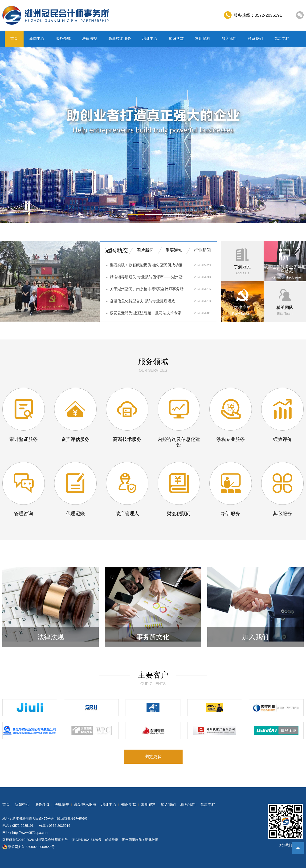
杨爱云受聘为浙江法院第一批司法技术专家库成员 (149, 313)
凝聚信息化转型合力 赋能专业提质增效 (142, 301)
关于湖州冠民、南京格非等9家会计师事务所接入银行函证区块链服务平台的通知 (149, 289)
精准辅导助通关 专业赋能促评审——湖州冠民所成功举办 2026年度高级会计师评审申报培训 (149, 277)
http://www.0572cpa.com (30, 833)
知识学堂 (176, 38)
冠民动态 (117, 250)
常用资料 (203, 38)
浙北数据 (152, 840)
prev (10, 135)
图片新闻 (145, 250)
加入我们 (229, 38)
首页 (14, 38)
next (296, 135)
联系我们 (255, 38)
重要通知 (174, 250)
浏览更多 (153, 757)
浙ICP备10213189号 (86, 840)
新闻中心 (37, 38)
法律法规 (90, 38)
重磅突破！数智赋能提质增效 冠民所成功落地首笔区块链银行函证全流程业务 (149, 265)
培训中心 (150, 38)
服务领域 (63, 38)
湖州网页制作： (134, 840)
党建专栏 (282, 38)
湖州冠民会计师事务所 (51, 840)
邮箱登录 (112, 840)
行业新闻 (202, 250)
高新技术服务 (120, 38)
